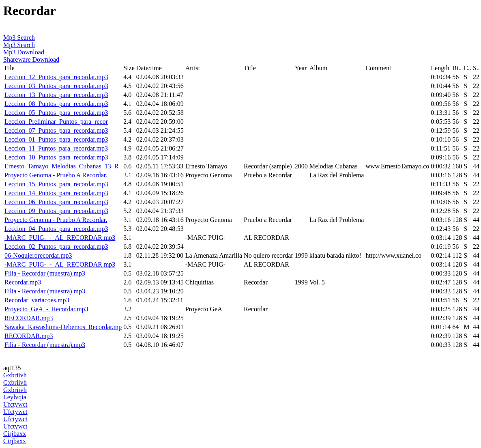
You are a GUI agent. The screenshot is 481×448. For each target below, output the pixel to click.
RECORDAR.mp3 (29, 318)
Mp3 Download (24, 52)
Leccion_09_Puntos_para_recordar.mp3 (56, 211)
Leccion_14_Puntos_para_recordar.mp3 (56, 193)
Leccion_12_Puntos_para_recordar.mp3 (56, 77)
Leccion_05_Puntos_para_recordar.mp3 (56, 113)
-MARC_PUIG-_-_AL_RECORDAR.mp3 (60, 238)
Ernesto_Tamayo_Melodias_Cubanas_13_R (62, 166)
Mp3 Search (19, 38)
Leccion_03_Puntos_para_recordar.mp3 (56, 86)
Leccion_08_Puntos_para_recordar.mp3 (56, 104)
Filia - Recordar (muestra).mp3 (45, 273)
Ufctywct (15, 404)
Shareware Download (31, 59)
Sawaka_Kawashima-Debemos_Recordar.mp (63, 327)
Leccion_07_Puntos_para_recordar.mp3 (56, 130)
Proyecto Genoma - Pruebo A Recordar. (56, 175)
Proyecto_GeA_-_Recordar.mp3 (46, 309)
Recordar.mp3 (23, 282)
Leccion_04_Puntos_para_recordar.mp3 (56, 229)
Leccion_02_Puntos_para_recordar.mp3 (56, 247)
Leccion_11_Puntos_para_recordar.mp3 (56, 148)
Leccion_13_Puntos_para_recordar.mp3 (56, 95)
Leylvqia (15, 397)
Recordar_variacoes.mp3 (37, 300)
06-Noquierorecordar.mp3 (38, 255)
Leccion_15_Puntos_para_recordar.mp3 (56, 184)
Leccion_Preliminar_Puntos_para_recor (56, 122)
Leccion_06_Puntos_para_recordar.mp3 (56, 202)
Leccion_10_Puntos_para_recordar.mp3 (56, 157)
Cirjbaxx (15, 434)
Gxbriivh (15, 375)
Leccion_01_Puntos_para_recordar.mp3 (56, 139)
